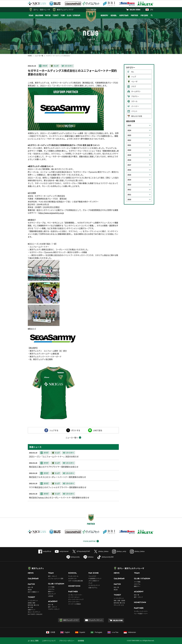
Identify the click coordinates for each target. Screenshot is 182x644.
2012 (129, 190)
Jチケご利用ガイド (94, 581)
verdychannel (62, 551)
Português (96, 632)
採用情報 (81, 641)
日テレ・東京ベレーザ (42, 10)
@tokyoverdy (73, 557)
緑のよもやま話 (137, 116)
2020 (129, 150)
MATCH (48, 15)
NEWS (31, 15)
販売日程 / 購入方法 (33, 605)
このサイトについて (49, 641)
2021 (129, 145)
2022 (129, 140)
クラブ (45, 66)
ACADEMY (104, 15)
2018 (129, 160)
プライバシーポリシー (67, 641)
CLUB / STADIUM (74, 15)
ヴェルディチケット (96, 620)
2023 (129, 135)
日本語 (51, 632)
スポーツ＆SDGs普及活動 (76, 581)
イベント (134, 111)
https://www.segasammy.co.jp (51, 213)
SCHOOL (114, 15)
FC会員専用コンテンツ (95, 578)
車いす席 (30, 607)
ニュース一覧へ (72, 438)
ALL (133, 72)
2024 (129, 130)
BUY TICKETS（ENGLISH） (35, 614)
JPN (149, 10)
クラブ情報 (51, 587)
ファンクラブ (92, 576)
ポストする (76, 430)
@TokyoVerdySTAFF (81, 551)
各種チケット (32, 610)
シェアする (54, 430)
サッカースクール (73, 576)
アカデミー (135, 96)
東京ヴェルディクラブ (65, 10)
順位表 (30, 590)
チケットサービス (119, 605)
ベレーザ (134, 82)
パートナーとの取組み (75, 604)
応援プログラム (93, 588)
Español (80, 632)
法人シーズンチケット (34, 612)
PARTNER (134, 15)
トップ (56, 66)
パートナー (69, 66)
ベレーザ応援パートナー (141, 614)
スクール (134, 101)
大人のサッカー (73, 578)
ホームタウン (136, 91)
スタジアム (51, 589)
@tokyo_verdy (119, 551)
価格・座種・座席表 (119, 600)
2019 (129, 155)
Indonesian (130, 632)
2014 (129, 180)
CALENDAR (39, 15)
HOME (30, 56)
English (65, 632)
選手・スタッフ (52, 576)
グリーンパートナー (74, 602)
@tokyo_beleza (101, 551)
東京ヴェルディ (38, 568)
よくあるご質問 (33, 641)
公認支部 (51, 596)
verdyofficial (45, 551)
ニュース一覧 (39, 56)
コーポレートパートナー (75, 595)
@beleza (88, 557)
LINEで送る (98, 430)
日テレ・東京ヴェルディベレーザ (131, 568)
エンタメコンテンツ (94, 585)
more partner (89, 541)
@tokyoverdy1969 (105, 557)
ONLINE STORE (135, 10)
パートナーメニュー (74, 597)
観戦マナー (51, 591)
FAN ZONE (144, 15)
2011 (129, 195)
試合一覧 (30, 587)
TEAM (63, 15)
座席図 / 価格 (31, 603)
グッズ (90, 583)
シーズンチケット (33, 600)
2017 (129, 165)
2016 (129, 170)
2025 (129, 125)
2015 (129, 175)
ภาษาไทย (113, 632)
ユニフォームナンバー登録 (56, 578)
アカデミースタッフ (54, 609)
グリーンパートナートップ (76, 599)
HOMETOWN (124, 15)
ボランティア (52, 594)
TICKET (56, 15)
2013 (129, 185)
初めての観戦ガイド (33, 592)
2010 (129, 200)
